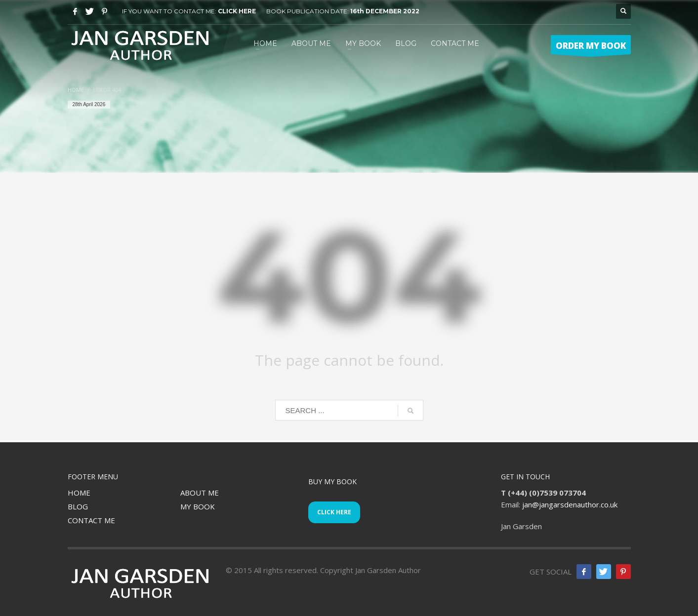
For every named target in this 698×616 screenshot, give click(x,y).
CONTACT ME (91, 520)
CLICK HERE (237, 11)
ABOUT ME (200, 493)
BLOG (78, 506)
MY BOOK (198, 506)
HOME (79, 493)
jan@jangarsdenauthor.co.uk (570, 504)
